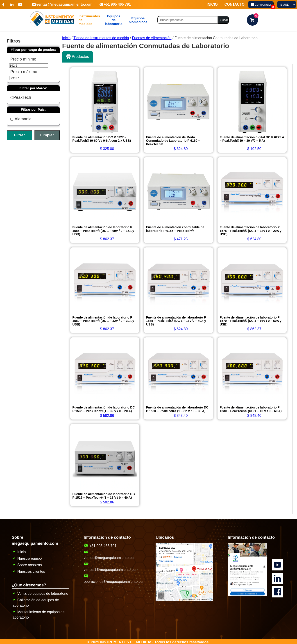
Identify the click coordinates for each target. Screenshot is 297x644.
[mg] (113, 20)
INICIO (212, 4)
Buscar (223, 20)
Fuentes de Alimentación (152, 38)
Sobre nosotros (27, 564)
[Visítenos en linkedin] (12, 4)
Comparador (262, 5)
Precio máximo (24, 72)
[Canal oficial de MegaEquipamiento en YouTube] (278, 559)
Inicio (66, 38)
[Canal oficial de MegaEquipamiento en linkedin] (278, 572)
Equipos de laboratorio (113, 20)
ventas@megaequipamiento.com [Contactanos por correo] (62, 4)
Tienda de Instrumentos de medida (101, 38)
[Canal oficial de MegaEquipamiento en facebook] (278, 586)
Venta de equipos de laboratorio (40, 592)
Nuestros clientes (28, 570)
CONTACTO (235, 4)
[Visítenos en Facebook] (3, 4)
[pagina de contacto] (247, 594)
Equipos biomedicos (137, 20)
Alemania (21, 119)
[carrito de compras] (252, 20)
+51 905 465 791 (115, 4)
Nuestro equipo (27, 557)
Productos (78, 57)
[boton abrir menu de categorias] (88, 20)
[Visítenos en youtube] (20, 4)
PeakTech (21, 98)
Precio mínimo (23, 59)
